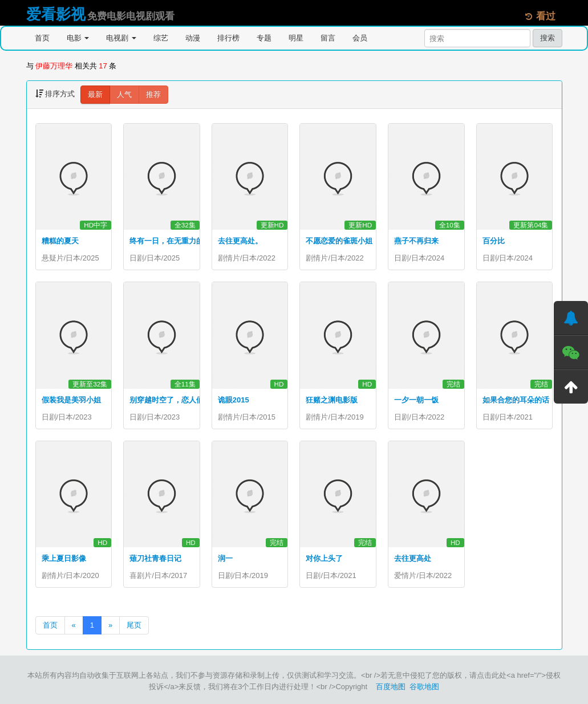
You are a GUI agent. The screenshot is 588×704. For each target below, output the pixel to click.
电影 (78, 38)
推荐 (153, 94)
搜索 (548, 38)
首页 (42, 38)
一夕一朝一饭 (416, 400)
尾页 (134, 625)
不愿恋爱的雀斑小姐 (339, 241)
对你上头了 (324, 558)
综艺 (161, 38)
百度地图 (391, 687)
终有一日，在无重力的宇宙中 (178, 241)
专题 (264, 38)
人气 (124, 94)
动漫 (193, 38)
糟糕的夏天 (60, 241)
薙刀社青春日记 (155, 558)
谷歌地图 (424, 687)
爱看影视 (56, 14)
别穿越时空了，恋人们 (167, 400)
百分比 (494, 241)
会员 (360, 38)
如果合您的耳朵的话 (516, 400)
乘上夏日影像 (64, 558)
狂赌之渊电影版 (332, 400)
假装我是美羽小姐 (71, 400)
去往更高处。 (240, 241)
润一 (225, 558)
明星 (296, 38)
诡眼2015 (234, 400)
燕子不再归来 (416, 241)
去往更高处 (413, 558)
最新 (95, 94)
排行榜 (228, 38)
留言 (328, 38)
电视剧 (121, 38)
